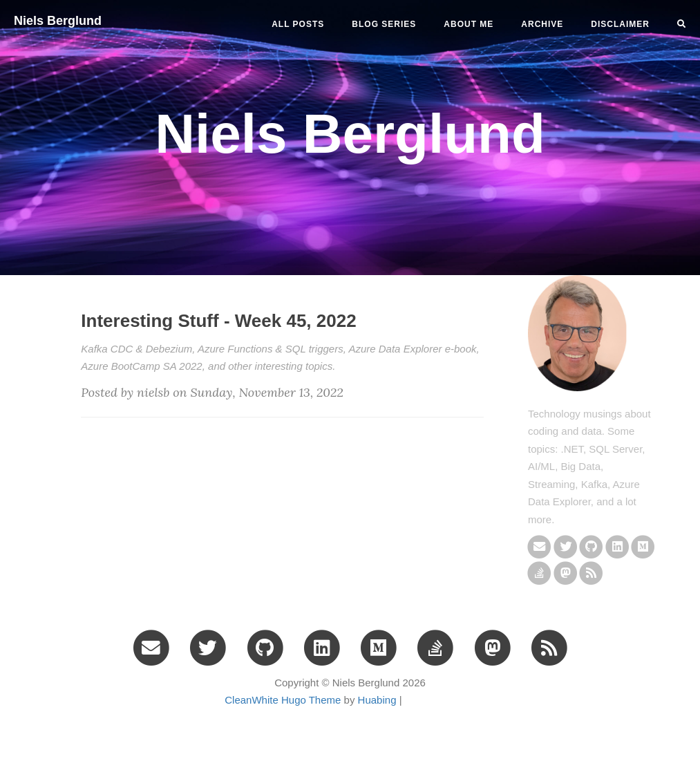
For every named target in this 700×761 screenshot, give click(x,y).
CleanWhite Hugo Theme (283, 700)
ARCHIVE (542, 24)
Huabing (377, 700)
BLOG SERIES (384, 24)
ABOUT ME (469, 24)
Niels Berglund (58, 21)
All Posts (298, 24)
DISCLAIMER (620, 24)
